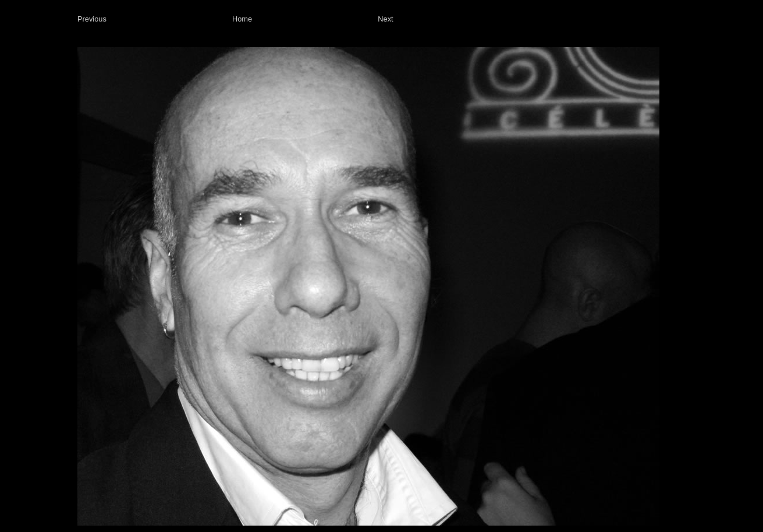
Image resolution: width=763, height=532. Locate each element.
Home (242, 19)
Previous (92, 19)
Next (385, 19)
